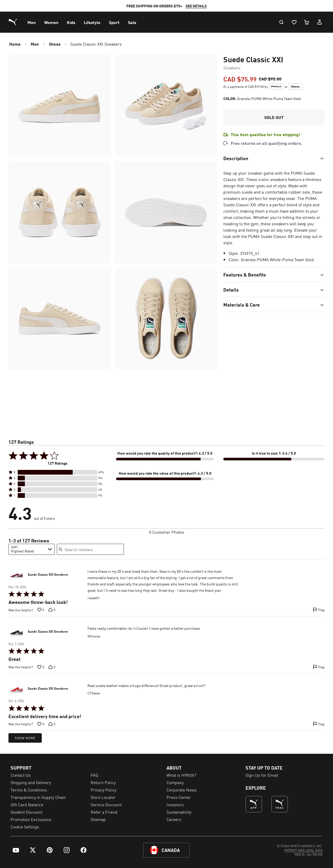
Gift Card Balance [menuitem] (27, 804)
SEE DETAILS (196, 6)
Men (35, 44)
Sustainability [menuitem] (179, 812)
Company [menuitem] (175, 782)
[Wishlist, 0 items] (294, 22)
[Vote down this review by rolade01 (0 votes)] (52, 610)
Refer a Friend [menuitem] (104, 812)
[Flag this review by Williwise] (319, 667)
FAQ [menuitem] (94, 775)
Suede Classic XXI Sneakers (48, 575)
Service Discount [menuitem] (106, 804)
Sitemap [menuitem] (98, 819)
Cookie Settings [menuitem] (25, 827)
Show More (25, 738)
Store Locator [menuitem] (103, 797)
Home (15, 44)
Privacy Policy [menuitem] (103, 790)
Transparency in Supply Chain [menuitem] (38, 797)
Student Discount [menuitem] (26, 812)
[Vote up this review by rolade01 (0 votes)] (41, 610)
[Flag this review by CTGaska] (319, 724)
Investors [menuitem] (175, 804)
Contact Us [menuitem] (21, 775)
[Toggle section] (274, 158)
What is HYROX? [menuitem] (181, 775)
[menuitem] (32, 22)
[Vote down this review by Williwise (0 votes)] (52, 667)
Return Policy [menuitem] (103, 782)
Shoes (55, 44)
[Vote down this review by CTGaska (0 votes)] (52, 724)
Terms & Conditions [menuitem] (29, 790)
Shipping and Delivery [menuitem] (31, 782)
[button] (57, 472)
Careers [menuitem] (174, 819)
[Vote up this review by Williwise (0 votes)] (41, 667)
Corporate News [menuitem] (182, 790)
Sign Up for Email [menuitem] (262, 775)
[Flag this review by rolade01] (319, 610)
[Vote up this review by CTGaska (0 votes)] (41, 724)
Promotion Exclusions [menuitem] (31, 819)
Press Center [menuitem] (179, 797)
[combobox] (32, 549)
